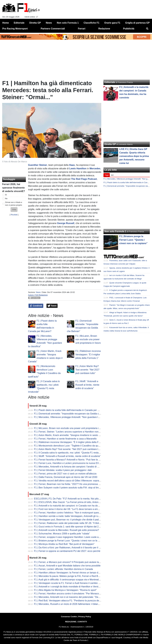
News (38, 292)
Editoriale (110, 82)
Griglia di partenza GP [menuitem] (137, 23)
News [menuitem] (49, 23)
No (6, 198)
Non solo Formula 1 (115, 231)
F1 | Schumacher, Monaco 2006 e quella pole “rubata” (62, 534)
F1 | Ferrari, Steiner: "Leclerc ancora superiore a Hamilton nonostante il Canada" (76, 432)
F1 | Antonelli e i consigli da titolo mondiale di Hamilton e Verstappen (69, 587)
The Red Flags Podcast (84, 179)
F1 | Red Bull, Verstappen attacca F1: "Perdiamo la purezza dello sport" (71, 601)
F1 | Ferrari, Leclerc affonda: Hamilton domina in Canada (64, 569)
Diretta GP (110, 144)
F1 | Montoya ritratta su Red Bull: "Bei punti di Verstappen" (64, 544)
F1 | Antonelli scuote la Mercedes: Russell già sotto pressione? (66, 530)
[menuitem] (147, 29)
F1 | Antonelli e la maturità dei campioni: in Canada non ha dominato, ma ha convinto (78, 506)
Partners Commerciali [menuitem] (53, 29)
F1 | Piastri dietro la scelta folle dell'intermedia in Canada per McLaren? (71, 410)
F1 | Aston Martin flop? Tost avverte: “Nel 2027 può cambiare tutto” (87, 370)
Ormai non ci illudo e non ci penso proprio (14, 204)
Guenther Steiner (38, 165)
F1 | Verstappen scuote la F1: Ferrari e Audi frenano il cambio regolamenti (72, 583)
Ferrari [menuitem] (82, 29)
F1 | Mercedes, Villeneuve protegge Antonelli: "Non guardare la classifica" (72, 417)
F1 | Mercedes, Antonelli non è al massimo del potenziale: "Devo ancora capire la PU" (78, 597)
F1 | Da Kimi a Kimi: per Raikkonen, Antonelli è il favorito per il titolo (69, 548)
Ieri (112, 175)
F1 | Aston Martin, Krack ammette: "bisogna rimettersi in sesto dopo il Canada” (75, 435)
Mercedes (95, 168)
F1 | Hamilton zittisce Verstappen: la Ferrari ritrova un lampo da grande (71, 573)
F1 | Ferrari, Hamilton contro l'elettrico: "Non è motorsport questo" (68, 513)
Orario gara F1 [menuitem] (112, 23)
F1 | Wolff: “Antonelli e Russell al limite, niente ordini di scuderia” (87, 385)
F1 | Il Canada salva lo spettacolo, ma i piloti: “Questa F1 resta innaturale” (72, 453)
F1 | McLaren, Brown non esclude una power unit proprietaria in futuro (88, 339)
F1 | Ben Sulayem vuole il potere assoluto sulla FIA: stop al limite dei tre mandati (76, 488)
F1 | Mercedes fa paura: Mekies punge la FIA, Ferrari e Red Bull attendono (73, 576)
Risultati (14, 215)
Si (6, 195)
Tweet (52, 306)
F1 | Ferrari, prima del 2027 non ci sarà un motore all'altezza (65, 474)
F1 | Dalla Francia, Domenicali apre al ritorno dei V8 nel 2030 (66, 477)
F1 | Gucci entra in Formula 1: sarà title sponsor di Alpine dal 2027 (68, 527)
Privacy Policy (85, 617)
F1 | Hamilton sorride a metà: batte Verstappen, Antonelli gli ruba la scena (72, 516)
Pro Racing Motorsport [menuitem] (15, 29)
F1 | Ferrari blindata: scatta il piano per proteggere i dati (63, 470)
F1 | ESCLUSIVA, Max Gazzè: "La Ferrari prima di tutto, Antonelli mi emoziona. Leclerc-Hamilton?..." (86, 502)
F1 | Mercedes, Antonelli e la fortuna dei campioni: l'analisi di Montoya (70, 467)
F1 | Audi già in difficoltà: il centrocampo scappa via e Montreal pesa (69, 580)
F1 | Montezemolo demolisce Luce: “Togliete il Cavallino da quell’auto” (70, 446)
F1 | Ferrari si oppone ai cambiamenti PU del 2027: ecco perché (67, 551)
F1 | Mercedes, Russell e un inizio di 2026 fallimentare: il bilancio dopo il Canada (76, 604)
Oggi (107, 175)
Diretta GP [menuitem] (35, 23)
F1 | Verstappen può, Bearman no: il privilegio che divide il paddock (69, 520)
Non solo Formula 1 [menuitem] (68, 23)
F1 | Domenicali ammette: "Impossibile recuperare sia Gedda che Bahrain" (73, 414)
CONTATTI (82, 622)
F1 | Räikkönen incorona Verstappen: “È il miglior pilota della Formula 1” (88, 355)
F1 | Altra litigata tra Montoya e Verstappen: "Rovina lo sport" (65, 590)
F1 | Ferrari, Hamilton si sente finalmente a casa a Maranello (65, 439)
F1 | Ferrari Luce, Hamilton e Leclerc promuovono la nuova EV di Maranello (73, 463)
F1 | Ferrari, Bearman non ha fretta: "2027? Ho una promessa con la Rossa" (73, 484)
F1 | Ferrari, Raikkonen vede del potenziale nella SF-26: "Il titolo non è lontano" (75, 523)
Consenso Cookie (69, 617)
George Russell (66, 223)
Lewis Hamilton (78, 168)
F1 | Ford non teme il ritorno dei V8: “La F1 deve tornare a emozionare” (71, 509)
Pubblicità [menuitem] (129, 29)
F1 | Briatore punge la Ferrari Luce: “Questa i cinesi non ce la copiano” (71, 541)
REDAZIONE (71, 622)
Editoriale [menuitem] (19, 23)
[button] (14, 210)
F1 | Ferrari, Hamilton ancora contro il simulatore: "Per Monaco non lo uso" (73, 594)
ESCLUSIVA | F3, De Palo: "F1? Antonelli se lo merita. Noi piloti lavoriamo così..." (76, 499)
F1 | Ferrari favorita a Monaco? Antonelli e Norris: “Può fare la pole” (69, 460)
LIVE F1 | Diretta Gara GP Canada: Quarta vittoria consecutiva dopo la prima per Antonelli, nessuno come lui (134, 156)
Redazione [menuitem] (104, 29)
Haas (72, 165)
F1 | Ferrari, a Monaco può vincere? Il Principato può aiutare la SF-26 (70, 562)
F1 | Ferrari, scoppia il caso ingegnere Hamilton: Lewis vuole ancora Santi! (73, 537)
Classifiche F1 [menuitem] (91, 23)
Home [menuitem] (6, 23)
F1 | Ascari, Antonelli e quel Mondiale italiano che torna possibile (67, 566)
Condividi (36, 306)
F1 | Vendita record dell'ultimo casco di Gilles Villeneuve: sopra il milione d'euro (75, 481)
